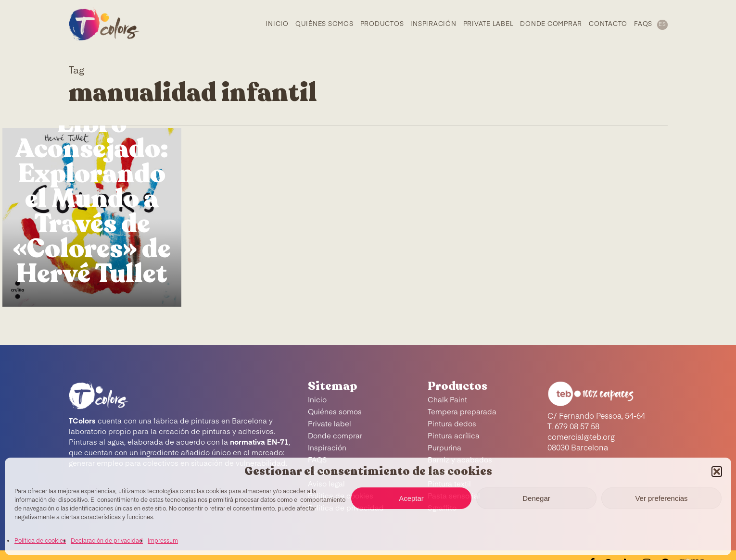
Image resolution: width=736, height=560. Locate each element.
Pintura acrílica (454, 436)
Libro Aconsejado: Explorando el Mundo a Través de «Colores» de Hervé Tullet (92, 199)
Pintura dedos (452, 424)
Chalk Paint (447, 400)
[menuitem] (662, 24)
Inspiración (327, 448)
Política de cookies (40, 541)
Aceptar (411, 498)
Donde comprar (335, 436)
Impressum (163, 541)
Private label (330, 424)
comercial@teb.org (581, 438)
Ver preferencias (661, 498)
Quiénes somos (335, 412)
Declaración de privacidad (107, 541)
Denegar (536, 498)
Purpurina (444, 448)
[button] (717, 472)
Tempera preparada (462, 412)
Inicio (317, 400)
